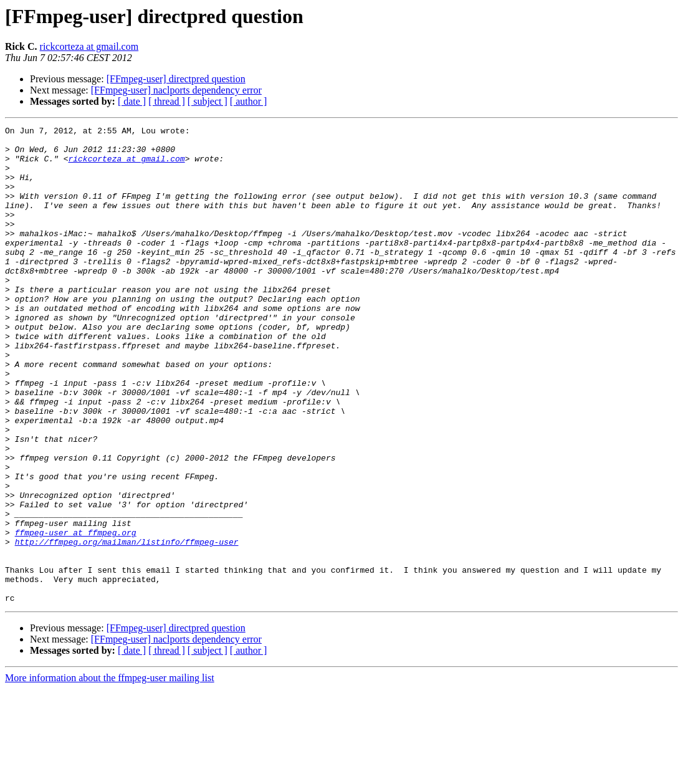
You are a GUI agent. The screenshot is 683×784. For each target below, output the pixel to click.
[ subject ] (208, 101)
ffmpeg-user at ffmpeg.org (76, 614)
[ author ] (249, 101)
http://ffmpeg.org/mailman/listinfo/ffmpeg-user (127, 626)
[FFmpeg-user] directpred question (176, 79)
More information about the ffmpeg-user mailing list (110, 773)
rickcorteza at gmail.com (89, 46)
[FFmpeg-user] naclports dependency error (176, 90)
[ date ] (132, 101)
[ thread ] (167, 101)
